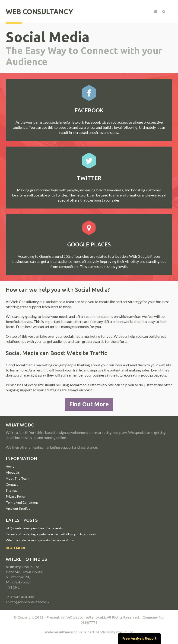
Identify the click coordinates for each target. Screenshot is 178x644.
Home (10, 466)
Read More (16, 548)
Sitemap (12, 490)
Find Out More (89, 404)
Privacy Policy (16, 496)
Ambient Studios (18, 508)
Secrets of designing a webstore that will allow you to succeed (51, 534)
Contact (12, 484)
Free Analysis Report (139, 638)
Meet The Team (17, 478)
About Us (13, 472)
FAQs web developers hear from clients (34, 528)
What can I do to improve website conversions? (40, 540)
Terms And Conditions (22, 502)
